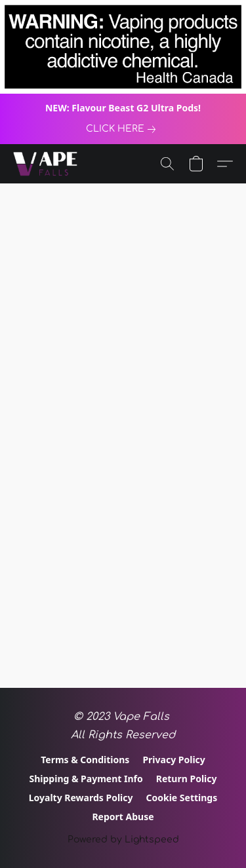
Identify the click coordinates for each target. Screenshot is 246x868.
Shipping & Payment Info (86, 779)
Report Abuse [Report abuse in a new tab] (123, 817)
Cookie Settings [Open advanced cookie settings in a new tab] (181, 798)
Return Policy (187, 779)
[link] (123, 129)
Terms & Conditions (85, 760)
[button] (47, 164)
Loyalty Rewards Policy (81, 798)
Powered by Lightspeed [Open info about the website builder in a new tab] (123, 840)
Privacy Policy (174, 760)
